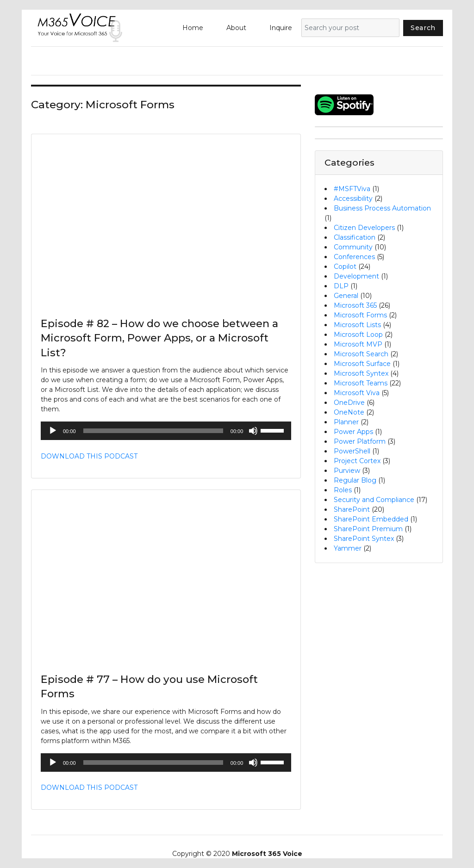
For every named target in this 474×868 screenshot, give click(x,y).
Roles (343, 490)
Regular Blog (355, 480)
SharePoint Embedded (371, 519)
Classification (355, 237)
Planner (346, 422)
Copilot (345, 267)
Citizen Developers (364, 228)
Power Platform (360, 441)
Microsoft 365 (355, 305)
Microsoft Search (361, 354)
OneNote (349, 412)
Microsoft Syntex (361, 373)
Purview (347, 471)
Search (423, 28)
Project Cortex (357, 461)
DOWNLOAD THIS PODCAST (89, 456)
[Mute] (253, 431)
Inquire (281, 28)
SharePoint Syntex (364, 539)
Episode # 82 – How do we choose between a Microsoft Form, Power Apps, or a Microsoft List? (159, 338)
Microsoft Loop (358, 335)
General (346, 296)
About (236, 28)
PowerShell (352, 451)
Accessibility (353, 198)
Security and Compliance (374, 500)
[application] (166, 431)
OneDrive (349, 403)
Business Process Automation (382, 208)
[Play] (53, 431)
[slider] (153, 431)
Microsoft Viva (357, 393)
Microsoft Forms (360, 315)
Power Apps (353, 432)
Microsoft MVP (358, 344)
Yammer (348, 548)
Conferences (354, 257)
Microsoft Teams (361, 383)
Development (356, 276)
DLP (341, 286)
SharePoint (352, 509)
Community (353, 247)
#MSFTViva (352, 189)
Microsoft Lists (357, 325)
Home (193, 28)
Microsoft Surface (362, 364)
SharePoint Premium (368, 529)
